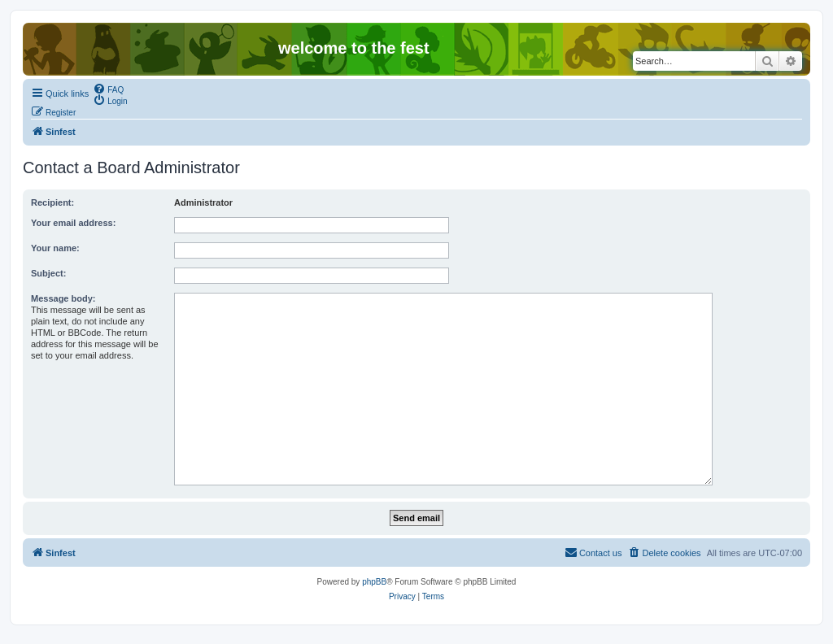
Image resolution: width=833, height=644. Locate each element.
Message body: (63, 298)
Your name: (55, 248)
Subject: (48, 273)
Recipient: (52, 202)
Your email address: (73, 223)
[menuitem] (108, 89)
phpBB (374, 582)
